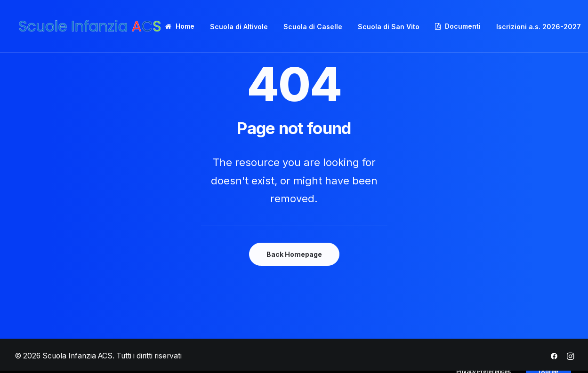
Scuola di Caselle (313, 27)
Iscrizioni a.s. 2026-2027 (539, 27)
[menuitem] (183, 26)
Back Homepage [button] (294, 254)
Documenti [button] (463, 26)
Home (185, 26)
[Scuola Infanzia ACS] (90, 26)
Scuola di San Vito (389, 27)
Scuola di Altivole (239, 27)
